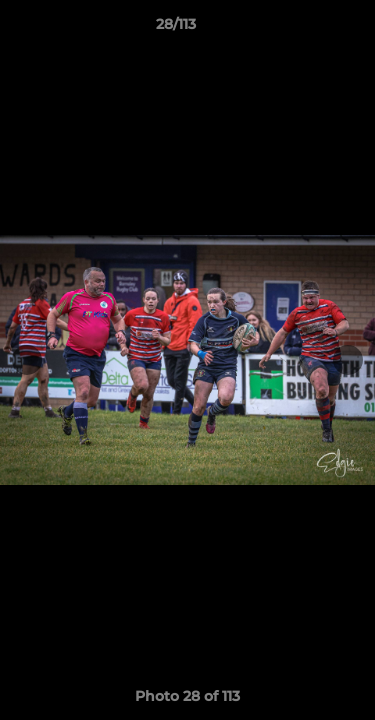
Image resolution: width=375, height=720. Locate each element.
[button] (303, 29)
